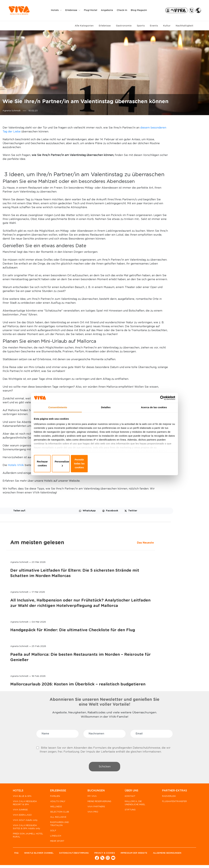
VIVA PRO (92, 813)
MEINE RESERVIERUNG (98, 803)
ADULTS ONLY (57, 803)
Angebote (109, 10)
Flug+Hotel (92, 10)
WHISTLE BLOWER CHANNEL (40, 854)
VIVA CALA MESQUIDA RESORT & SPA (25, 804)
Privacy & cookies (108, 854)
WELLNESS (55, 808)
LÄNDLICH (55, 837)
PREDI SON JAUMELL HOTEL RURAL (24, 840)
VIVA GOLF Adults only (25, 822)
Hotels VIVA (51, 600)
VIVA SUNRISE (20, 811)
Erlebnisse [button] (74, 10)
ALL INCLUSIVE (58, 819)
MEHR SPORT (57, 843)
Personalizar (105, 463)
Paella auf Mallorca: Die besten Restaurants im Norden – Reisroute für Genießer (172, 323)
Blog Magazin (141, 10)
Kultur (167, 26)
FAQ (16, 854)
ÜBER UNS (130, 792)
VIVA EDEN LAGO (22, 816)
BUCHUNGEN (95, 792)
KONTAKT (128, 798)
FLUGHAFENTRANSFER (172, 803)
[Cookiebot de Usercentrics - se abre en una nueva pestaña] (160, 402)
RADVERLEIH (166, 798)
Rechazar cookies (58, 463)
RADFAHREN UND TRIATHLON (59, 825)
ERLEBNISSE (57, 792)
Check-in (124, 10)
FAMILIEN (54, 798)
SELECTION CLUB (59, 813)
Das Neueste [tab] (161, 136)
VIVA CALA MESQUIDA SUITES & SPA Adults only (25, 830)
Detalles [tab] (106, 413)
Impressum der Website (138, 854)
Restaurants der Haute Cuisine (72, 561)
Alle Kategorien (84, 26)
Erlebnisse (105, 26)
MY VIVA (91, 798)
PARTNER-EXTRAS (172, 792)
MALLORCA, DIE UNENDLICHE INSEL (133, 804)
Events (154, 26)
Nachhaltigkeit (185, 26)
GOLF (52, 832)
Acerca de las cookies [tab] (154, 413)
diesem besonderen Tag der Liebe (105, 132)
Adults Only (89, 612)
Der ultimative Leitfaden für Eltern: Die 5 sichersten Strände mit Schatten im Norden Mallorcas (174, 173)
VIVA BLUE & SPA (22, 798)
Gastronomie (124, 26)
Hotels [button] (57, 10)
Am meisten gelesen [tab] (180, 128)
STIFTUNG (128, 811)
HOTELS (18, 792)
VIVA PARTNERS (95, 808)
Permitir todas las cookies (152, 463)
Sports (141, 26)
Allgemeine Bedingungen (28, 860)
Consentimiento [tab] (58, 413)
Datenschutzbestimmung (76, 854)
